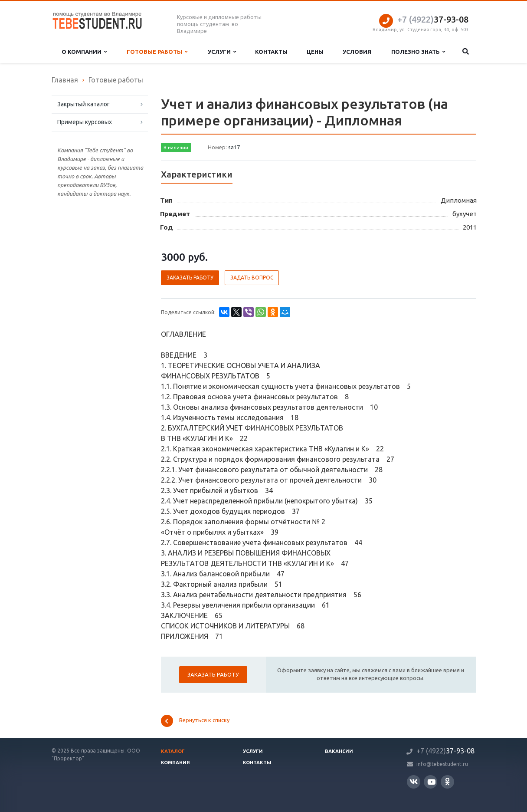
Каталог (173, 751)
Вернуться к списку (195, 721)
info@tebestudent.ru (442, 764)
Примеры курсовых (85, 122)
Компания (175, 763)
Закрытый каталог (83, 104)
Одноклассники (447, 781)
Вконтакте (414, 781)
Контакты (271, 52)
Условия (357, 52)
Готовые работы (157, 52)
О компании (84, 52)
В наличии (176, 148)
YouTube (431, 782)
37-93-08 (433, 19)
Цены (315, 52)
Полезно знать (418, 52)
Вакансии (339, 751)
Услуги (222, 52)
